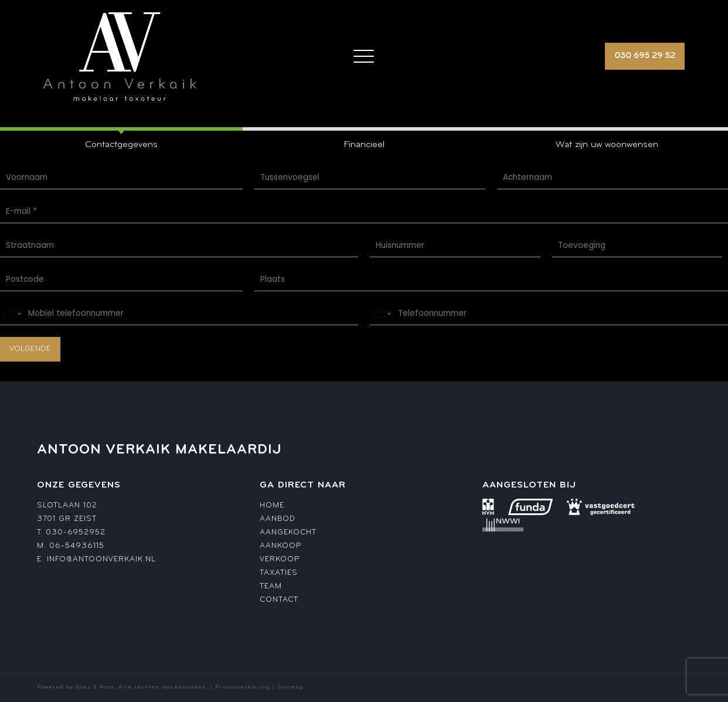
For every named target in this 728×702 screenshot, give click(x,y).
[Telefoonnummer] (549, 314)
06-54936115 (77, 546)
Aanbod (277, 519)
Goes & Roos (95, 687)
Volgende (30, 349)
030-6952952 (76, 532)
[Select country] (12, 314)
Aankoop (280, 546)
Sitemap (290, 687)
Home (272, 505)
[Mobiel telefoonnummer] (179, 314)
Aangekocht (288, 532)
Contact (279, 600)
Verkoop (280, 559)
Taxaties (279, 573)
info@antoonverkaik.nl (101, 559)
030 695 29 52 (645, 56)
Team (271, 586)
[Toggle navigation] (364, 56)
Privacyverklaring (243, 687)
